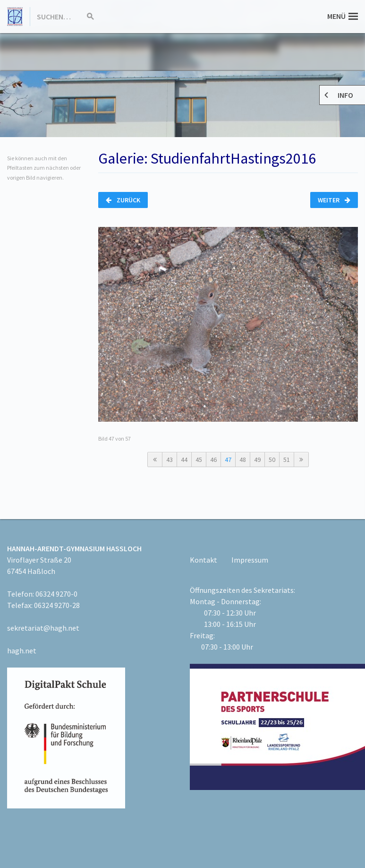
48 (243, 460)
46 (213, 460)
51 (287, 460)
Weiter (334, 200)
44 (184, 460)
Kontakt (204, 560)
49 (257, 460)
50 (272, 460)
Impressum (250, 560)
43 (170, 460)
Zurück (123, 200)
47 (228, 460)
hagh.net (22, 651)
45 (199, 460)
